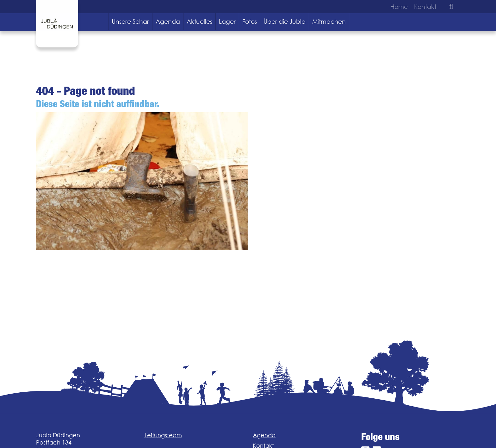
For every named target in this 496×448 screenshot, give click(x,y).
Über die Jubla (285, 21)
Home (399, 7)
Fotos (250, 21)
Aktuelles (199, 21)
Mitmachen (329, 21)
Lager (227, 21)
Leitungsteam (163, 435)
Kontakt (425, 7)
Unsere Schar (130, 21)
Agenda (168, 21)
